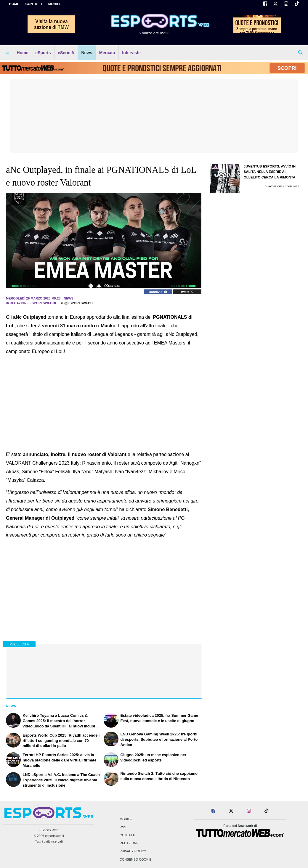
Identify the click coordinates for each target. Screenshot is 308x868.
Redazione (129, 843)
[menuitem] (7, 53)
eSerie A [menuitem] (66, 53)
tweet (187, 292)
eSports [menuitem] (43, 53)
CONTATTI (34, 4)
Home (14, 4)
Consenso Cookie (136, 859)
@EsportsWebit (77, 303)
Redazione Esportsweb (31, 303)
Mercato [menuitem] (107, 53)
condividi (158, 292)
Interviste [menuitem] (131, 53)
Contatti (127, 835)
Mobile (126, 819)
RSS (123, 827)
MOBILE (55, 4)
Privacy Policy (133, 851)
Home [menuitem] (23, 53)
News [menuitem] (87, 53)
